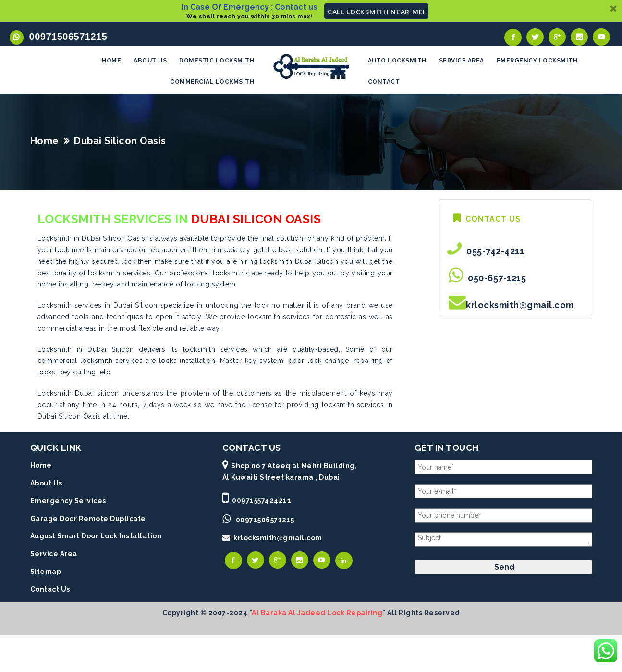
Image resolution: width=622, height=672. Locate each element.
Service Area (54, 555)
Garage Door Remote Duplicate (88, 520)
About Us (46, 485)
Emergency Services (68, 502)
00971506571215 (66, 37)
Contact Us (50, 590)
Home (45, 142)
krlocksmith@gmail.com (520, 306)
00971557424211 (262, 501)
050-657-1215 (495, 280)
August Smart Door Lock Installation (96, 537)
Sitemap (46, 573)
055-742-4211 (493, 253)
